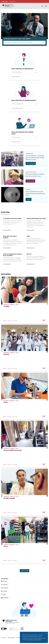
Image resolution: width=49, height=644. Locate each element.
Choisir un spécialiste (24, 72)
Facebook (4, 585)
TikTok (3, 594)
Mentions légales (11, 638)
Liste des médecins (16, 77)
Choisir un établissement (24, 104)
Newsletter (5, 598)
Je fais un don (30, 181)
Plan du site (4, 638)
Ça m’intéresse (31, 163)
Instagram (5, 588)
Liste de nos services (16, 142)
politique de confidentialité (35, 640)
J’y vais (29, 199)
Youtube (4, 581)
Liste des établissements (17, 108)
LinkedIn (4, 591)
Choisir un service (24, 137)
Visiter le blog (24, 571)
